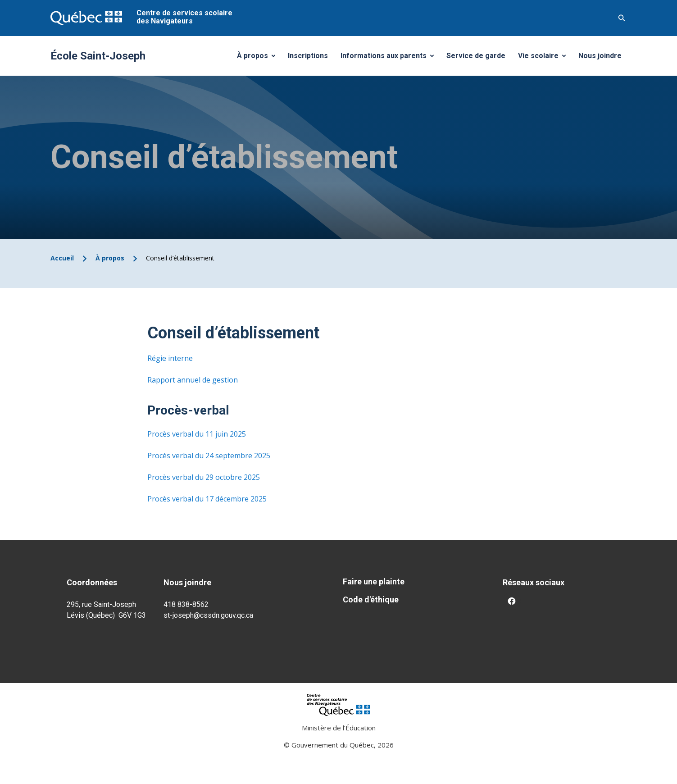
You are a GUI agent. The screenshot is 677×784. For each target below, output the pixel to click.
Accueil (62, 258)
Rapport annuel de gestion (193, 380)
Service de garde (476, 56)
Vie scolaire (545, 58)
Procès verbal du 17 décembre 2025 (207, 499)
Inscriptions (308, 56)
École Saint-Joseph (98, 56)
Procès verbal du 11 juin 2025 (197, 434)
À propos (259, 58)
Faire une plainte (374, 581)
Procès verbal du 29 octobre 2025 (204, 477)
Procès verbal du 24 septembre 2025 (209, 456)
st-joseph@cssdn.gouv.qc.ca (208, 615)
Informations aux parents (389, 58)
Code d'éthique (371, 599)
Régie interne (170, 358)
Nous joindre (600, 56)
